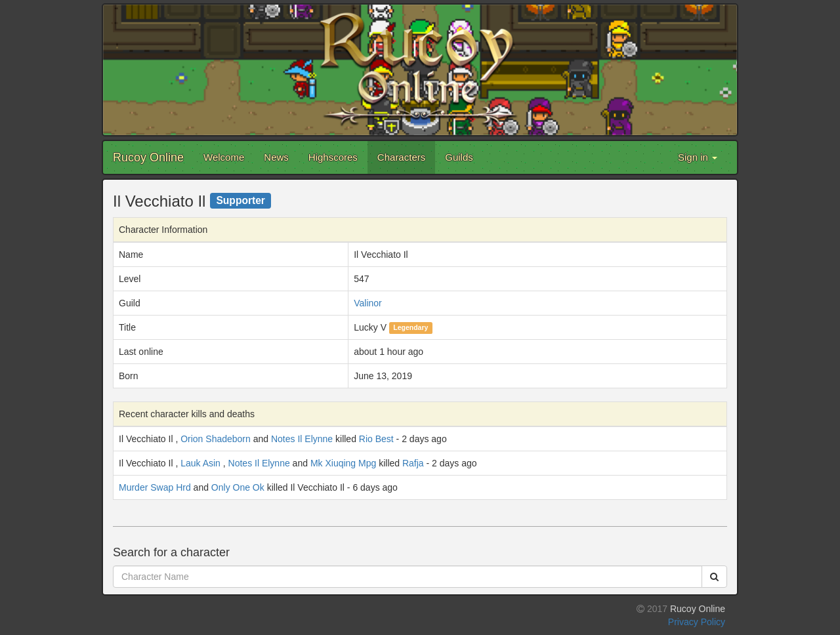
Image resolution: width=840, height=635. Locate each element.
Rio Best (376, 439)
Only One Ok (238, 487)
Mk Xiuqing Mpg (343, 463)
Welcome (224, 157)
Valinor (368, 303)
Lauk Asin (200, 463)
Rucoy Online (148, 157)
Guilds (459, 157)
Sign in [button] (698, 157)
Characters (401, 157)
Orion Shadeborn (216, 439)
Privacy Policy (697, 622)
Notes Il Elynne (302, 439)
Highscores (333, 157)
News (276, 157)
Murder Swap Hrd (155, 487)
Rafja (413, 463)
